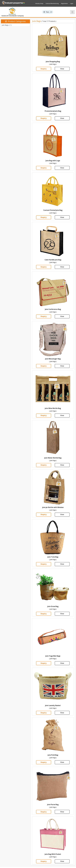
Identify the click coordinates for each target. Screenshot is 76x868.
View (62, 69)
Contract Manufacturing (52, 3)
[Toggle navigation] (72, 12)
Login (72, 3)
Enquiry (44, 69)
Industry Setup (39, 3)
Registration (64, 3)
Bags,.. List (48, 12)
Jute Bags (7, 25)
